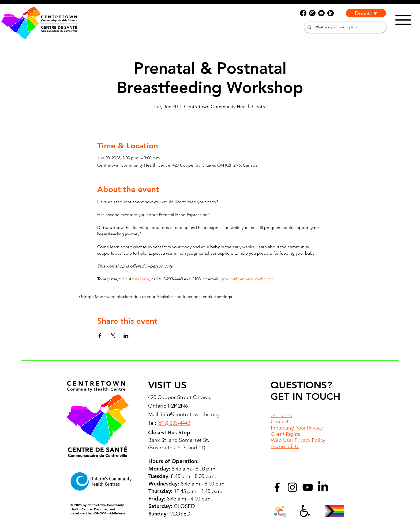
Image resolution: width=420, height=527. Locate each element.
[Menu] (403, 20)
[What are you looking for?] (345, 27)
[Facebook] (277, 487)
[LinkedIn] (323, 487)
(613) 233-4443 (174, 423)
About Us (281, 415)
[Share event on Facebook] (100, 336)
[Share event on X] (113, 336)
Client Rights (285, 434)
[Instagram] (292, 487)
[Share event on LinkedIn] (126, 336)
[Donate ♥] (366, 13)
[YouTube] (308, 487)
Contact (280, 422)
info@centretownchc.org (190, 414)
